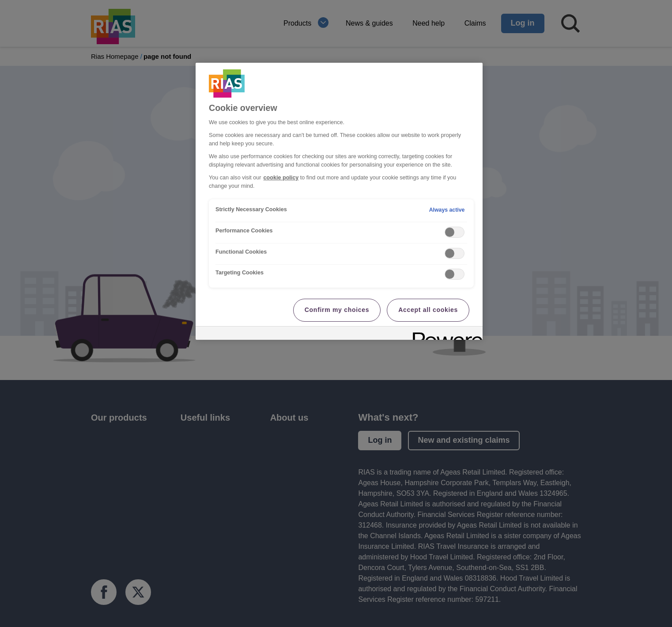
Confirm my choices (337, 310)
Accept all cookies (428, 310)
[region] (339, 201)
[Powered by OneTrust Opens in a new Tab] (445, 334)
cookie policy (281, 178)
